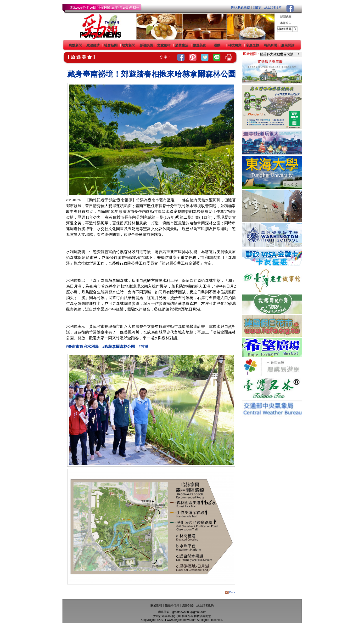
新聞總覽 (286, 17)
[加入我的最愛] (241, 7)
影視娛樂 (146, 45)
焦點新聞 (75, 45)
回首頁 (257, 7)
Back (231, 592)
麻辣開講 (288, 45)
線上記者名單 (273, 7)
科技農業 (235, 45)
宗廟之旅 (252, 45)
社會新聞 (111, 45)
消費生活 (182, 45)
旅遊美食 (199, 45)
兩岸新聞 (270, 45)
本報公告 (286, 23)
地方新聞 (129, 45)
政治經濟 (93, 45)
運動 (217, 45)
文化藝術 (164, 45)
